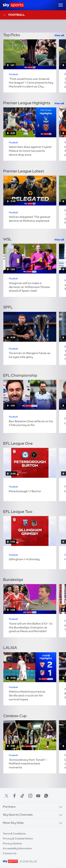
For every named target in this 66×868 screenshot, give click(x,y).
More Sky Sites (13, 823)
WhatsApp (46, 796)
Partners (9, 807)
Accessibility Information (17, 848)
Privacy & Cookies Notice (18, 838)
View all (59, 35)
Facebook (14, 796)
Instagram (30, 796)
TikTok (22, 796)
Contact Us (10, 853)
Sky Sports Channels (18, 815)
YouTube (38, 796)
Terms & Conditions (14, 834)
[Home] (13, 5)
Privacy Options (12, 843)
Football (14, 15)
